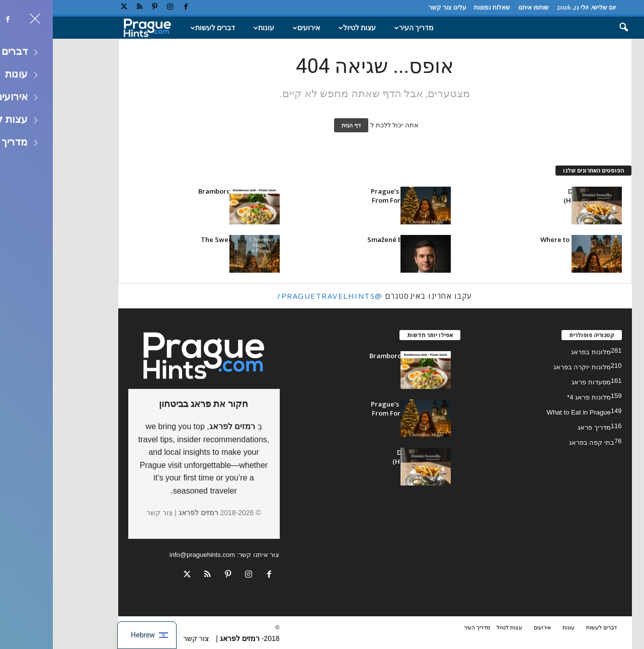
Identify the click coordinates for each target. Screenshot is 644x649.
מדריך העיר (360, 28)
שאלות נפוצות (439, 7)
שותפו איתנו (481, 7)
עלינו (407, 7)
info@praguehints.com (149, 555)
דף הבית (298, 125)
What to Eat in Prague (526, 412)
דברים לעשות (158, 28)
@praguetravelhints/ (277, 296)
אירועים (252, 28)
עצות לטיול (303, 28)
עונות (210, 28)
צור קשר (387, 7)
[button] (564, 28)
